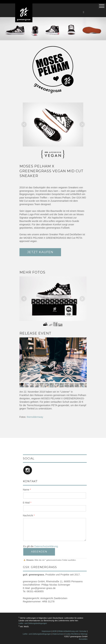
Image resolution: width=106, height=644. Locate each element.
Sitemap (84, 634)
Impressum (46, 631)
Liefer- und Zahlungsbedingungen (33, 623)
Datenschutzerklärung (46, 546)
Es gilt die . (41, 546)
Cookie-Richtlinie (72, 634)
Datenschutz (58, 634)
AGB (55, 631)
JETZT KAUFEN (40, 252)
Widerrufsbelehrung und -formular (72, 631)
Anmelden (83, 639)
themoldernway (35, 417)
